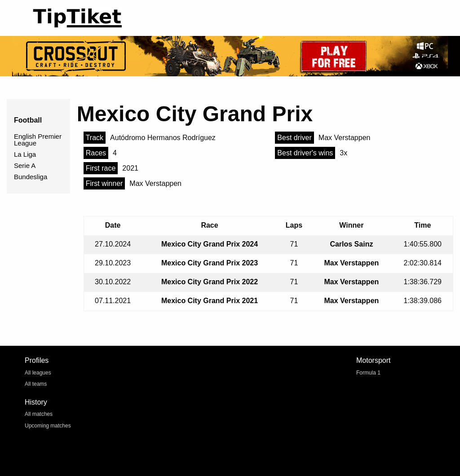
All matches (39, 414)
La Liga (25, 154)
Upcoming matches (48, 426)
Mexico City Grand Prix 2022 (210, 282)
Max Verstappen (351, 263)
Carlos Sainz (351, 244)
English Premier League (38, 140)
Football (28, 120)
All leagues (38, 373)
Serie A (25, 165)
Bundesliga (31, 177)
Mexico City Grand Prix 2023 (210, 263)
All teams (36, 384)
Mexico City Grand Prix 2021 (210, 301)
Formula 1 (368, 373)
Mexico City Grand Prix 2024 (210, 244)
